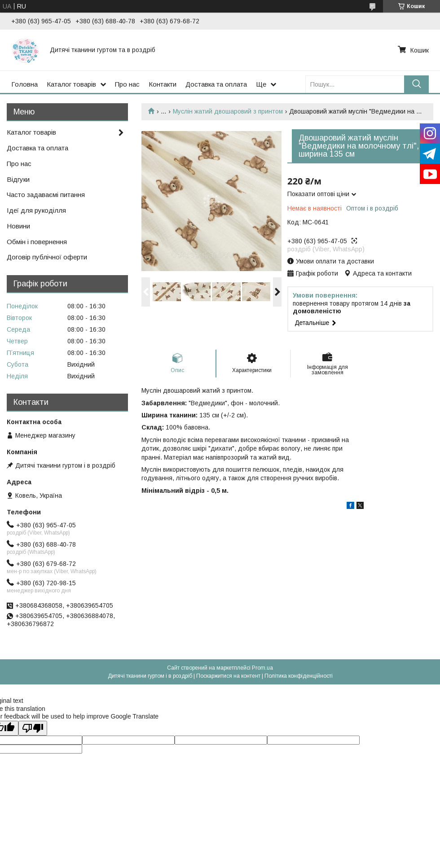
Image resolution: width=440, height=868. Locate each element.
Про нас (127, 84)
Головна (24, 84)
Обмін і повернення (37, 242)
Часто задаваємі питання (46, 195)
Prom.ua (262, 668)
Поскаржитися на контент (228, 676)
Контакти (163, 84)
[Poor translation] (33, 728)
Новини (18, 226)
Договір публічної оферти (47, 257)
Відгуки (18, 179)
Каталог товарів (71, 84)
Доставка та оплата (216, 84)
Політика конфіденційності (299, 676)
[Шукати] (416, 84)
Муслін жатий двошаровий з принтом (228, 111)
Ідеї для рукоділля (36, 210)
